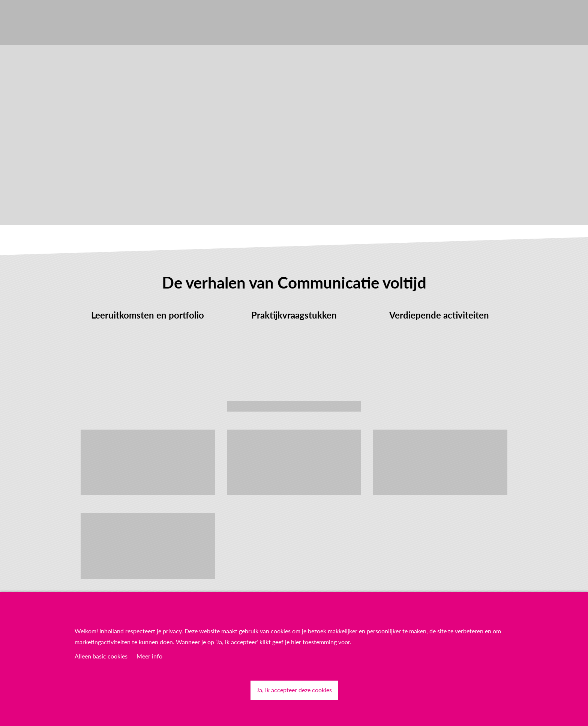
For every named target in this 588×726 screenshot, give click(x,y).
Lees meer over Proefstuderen (294, 406)
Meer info (149, 656)
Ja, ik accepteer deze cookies (294, 690)
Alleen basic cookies (101, 656)
